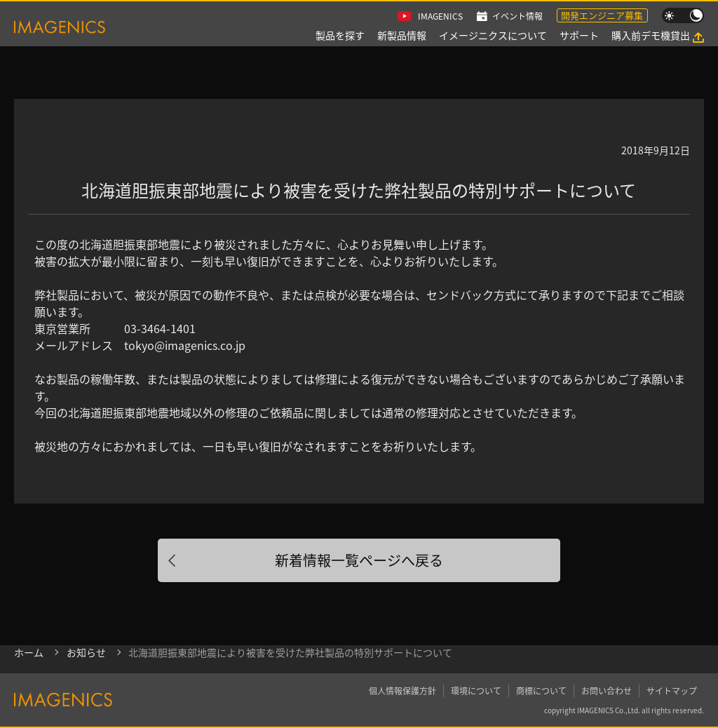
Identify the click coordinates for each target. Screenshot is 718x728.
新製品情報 (402, 35)
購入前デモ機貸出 (651, 35)
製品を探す (340, 35)
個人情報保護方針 (402, 690)
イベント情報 (517, 16)
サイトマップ (672, 690)
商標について (541, 690)
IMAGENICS (440, 16)
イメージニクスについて (493, 35)
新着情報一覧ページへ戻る (359, 560)
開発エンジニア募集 (602, 15)
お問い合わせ (607, 690)
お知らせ (86, 652)
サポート (579, 35)
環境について (476, 690)
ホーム (29, 652)
